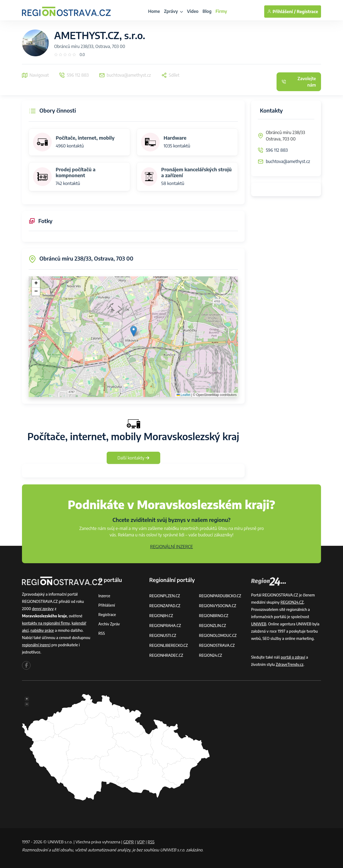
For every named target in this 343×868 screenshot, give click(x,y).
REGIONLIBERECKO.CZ (169, 645)
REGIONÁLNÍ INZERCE (171, 547)
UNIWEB (259, 624)
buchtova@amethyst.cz (288, 161)
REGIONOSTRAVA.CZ (217, 645)
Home (154, 11)
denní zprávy (43, 609)
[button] (134, 331)
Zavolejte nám (299, 82)
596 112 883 (277, 150)
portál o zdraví (293, 657)
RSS (102, 633)
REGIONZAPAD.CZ (165, 606)
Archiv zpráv (109, 624)
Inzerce (104, 596)
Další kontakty (133, 458)
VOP (141, 842)
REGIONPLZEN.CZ (165, 596)
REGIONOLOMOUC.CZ (218, 635)
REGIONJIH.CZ (161, 616)
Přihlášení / (281, 12)
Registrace (307, 12)
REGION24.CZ (211, 655)
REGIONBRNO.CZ (214, 616)
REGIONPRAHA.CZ (165, 626)
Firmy (221, 11)
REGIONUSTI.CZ (163, 635)
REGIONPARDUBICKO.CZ (220, 596)
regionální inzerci (36, 645)
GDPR (129, 842)
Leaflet (183, 395)
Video (193, 11)
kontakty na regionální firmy (46, 623)
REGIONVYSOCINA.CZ (218, 606)
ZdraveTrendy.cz (290, 664)
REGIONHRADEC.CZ (166, 655)
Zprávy (174, 11)
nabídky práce (42, 630)
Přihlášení (107, 605)
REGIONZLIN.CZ (213, 626)
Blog (207, 11)
